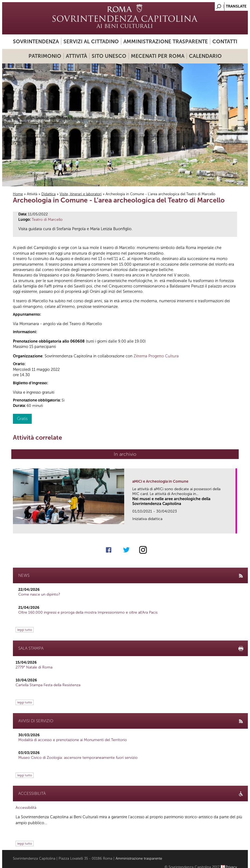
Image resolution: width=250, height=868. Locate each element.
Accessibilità (26, 808)
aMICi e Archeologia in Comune (160, 481)
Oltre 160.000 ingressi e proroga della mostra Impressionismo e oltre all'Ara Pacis (88, 612)
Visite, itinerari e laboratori (81, 194)
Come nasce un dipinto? (39, 594)
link (233, 528)
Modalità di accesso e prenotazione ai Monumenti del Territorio (73, 740)
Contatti (225, 42)
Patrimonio (45, 56)
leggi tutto (25, 630)
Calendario (205, 56)
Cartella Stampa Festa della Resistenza (48, 685)
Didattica (49, 194)
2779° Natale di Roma (34, 667)
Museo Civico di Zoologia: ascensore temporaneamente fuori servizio (78, 758)
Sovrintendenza (36, 42)
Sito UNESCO (109, 56)
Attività (76, 56)
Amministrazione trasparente (166, 42)
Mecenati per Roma (158, 56)
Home (18, 194)
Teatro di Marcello (47, 220)
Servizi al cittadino (91, 42)
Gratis (22, 419)
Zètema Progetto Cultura (156, 356)
